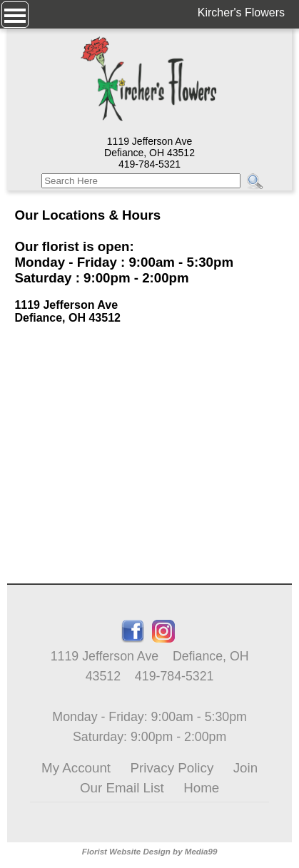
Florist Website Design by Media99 (150, 852)
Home (201, 788)
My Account (76, 768)
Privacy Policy (172, 768)
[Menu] (15, 15)
